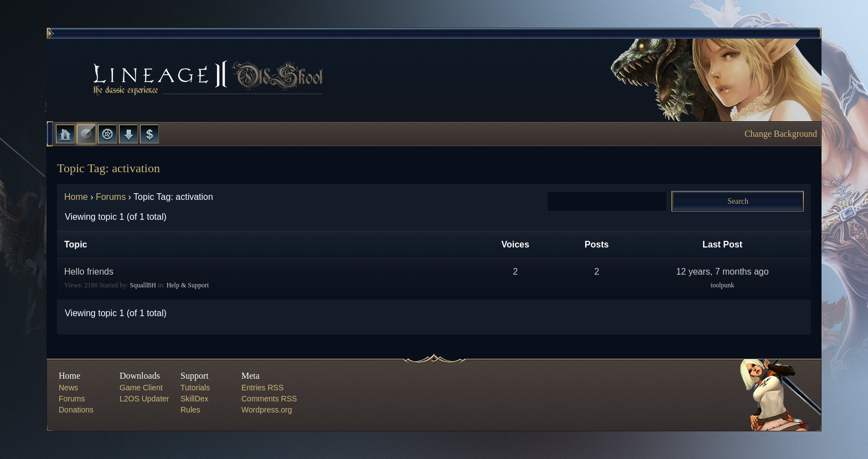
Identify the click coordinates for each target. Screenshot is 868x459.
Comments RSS (269, 399)
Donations (76, 410)
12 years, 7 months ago (722, 272)
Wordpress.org (267, 410)
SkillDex (195, 399)
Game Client (141, 388)
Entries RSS (262, 388)
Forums (86, 134)
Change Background (781, 134)
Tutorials (195, 388)
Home (65, 134)
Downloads (128, 134)
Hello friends (89, 272)
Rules (190, 410)
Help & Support (188, 285)
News (68, 388)
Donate (149, 134)
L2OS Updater (144, 399)
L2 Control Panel (107, 134)
